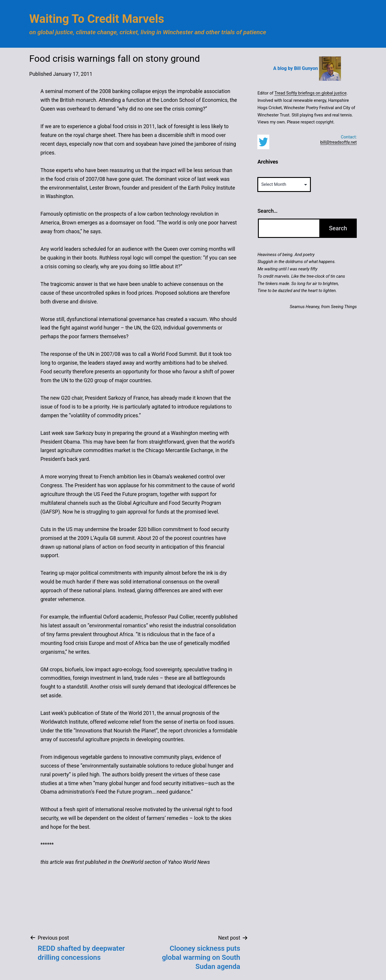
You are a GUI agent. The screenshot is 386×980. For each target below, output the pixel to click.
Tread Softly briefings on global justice (310, 93)
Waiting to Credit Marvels (97, 19)
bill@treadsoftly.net (338, 142)
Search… (267, 211)
